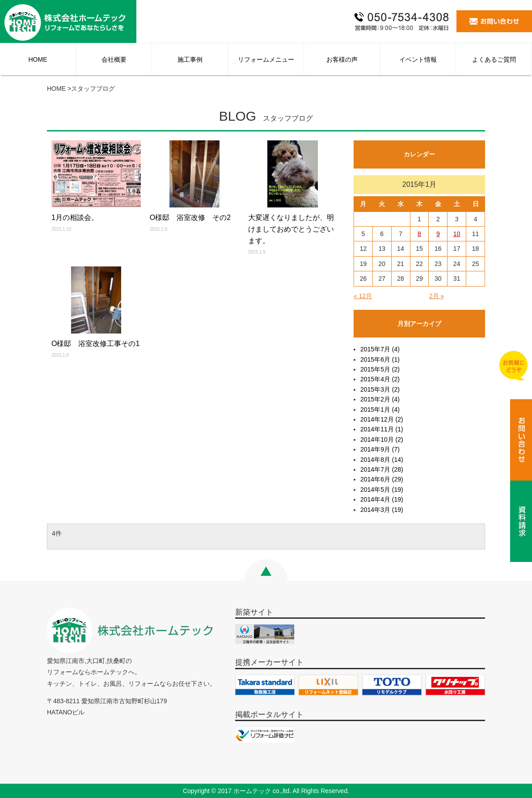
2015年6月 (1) (380, 359)
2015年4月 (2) (380, 379)
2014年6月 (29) (382, 479)
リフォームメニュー (266, 59)
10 (457, 234)
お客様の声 (342, 59)
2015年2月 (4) (380, 399)
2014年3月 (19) (382, 510)
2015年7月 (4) (380, 349)
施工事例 (190, 59)
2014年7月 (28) (382, 469)
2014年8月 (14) (382, 460)
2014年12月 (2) (382, 419)
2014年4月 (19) (382, 499)
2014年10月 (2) (382, 439)
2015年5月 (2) (380, 369)
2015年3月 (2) (380, 389)
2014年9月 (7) (380, 449)
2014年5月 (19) (382, 490)
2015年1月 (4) (380, 410)
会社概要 (114, 59)
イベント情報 (418, 59)
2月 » (437, 296)
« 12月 (363, 296)
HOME (38, 59)
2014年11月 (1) (382, 429)
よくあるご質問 (494, 59)
